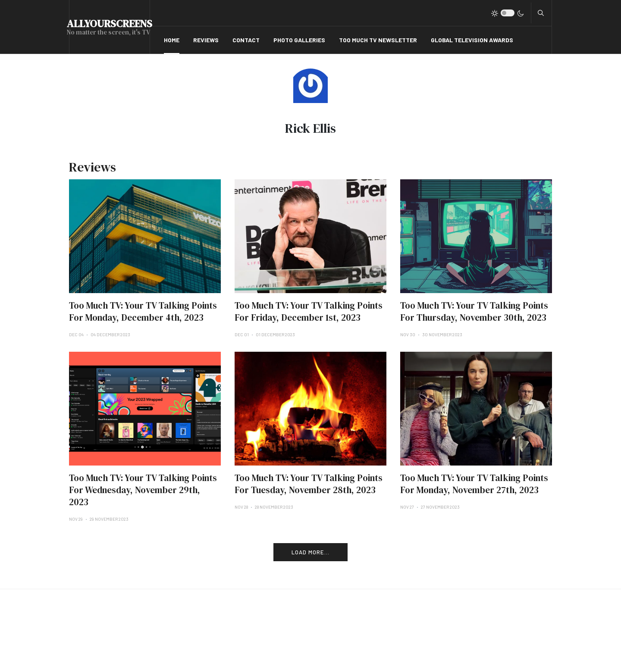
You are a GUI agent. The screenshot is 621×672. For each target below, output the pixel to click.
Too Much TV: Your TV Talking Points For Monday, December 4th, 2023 (143, 311)
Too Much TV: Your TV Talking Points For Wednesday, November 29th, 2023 (143, 490)
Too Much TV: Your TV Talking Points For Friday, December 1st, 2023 (309, 311)
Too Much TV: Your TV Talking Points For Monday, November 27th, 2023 (474, 484)
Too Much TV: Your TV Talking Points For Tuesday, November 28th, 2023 (309, 484)
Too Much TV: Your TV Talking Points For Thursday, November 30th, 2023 (474, 311)
